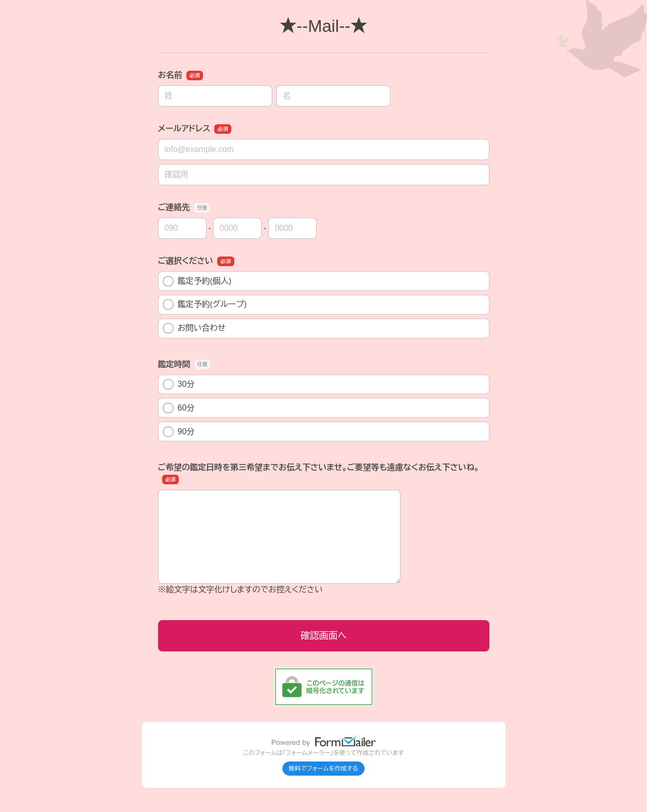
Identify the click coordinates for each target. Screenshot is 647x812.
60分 (179, 408)
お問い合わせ (194, 328)
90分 (179, 432)
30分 (179, 384)
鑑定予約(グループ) (205, 304)
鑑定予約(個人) (197, 281)
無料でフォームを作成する (324, 769)
